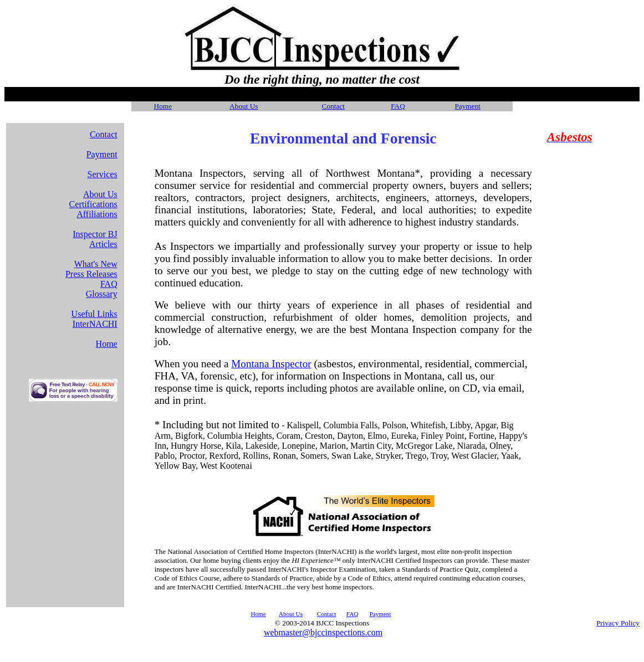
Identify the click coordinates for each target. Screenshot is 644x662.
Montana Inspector (271, 364)
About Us (244, 106)
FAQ (398, 106)
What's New (96, 264)
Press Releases (91, 274)
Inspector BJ (95, 234)
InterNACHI (95, 324)
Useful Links (94, 314)
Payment (102, 154)
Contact (333, 106)
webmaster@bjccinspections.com (323, 632)
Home (107, 344)
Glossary (102, 294)
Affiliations (97, 214)
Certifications (93, 204)
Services (103, 174)
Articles (103, 244)
